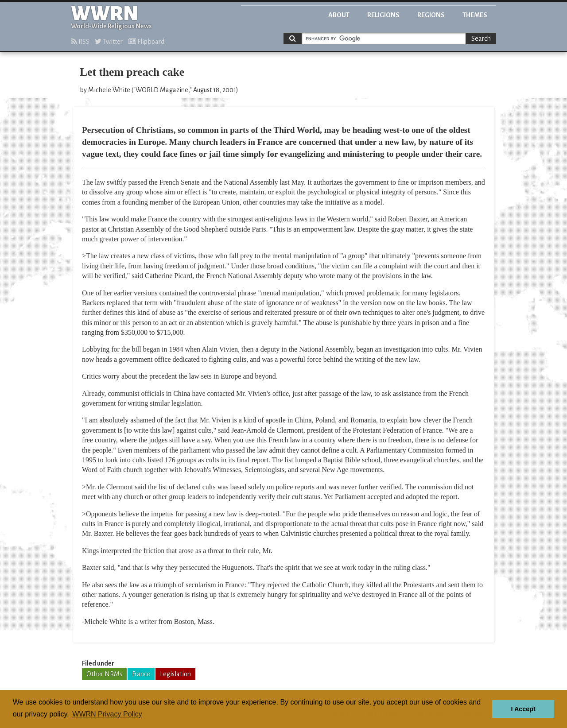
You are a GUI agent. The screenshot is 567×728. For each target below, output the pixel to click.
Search (481, 39)
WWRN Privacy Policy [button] (107, 714)
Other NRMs (104, 674)
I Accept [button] (523, 709)
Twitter (109, 42)
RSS (80, 42)
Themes (475, 15)
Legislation (175, 674)
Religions (383, 15)
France (141, 674)
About (339, 15)
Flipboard (146, 42)
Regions (431, 15)
